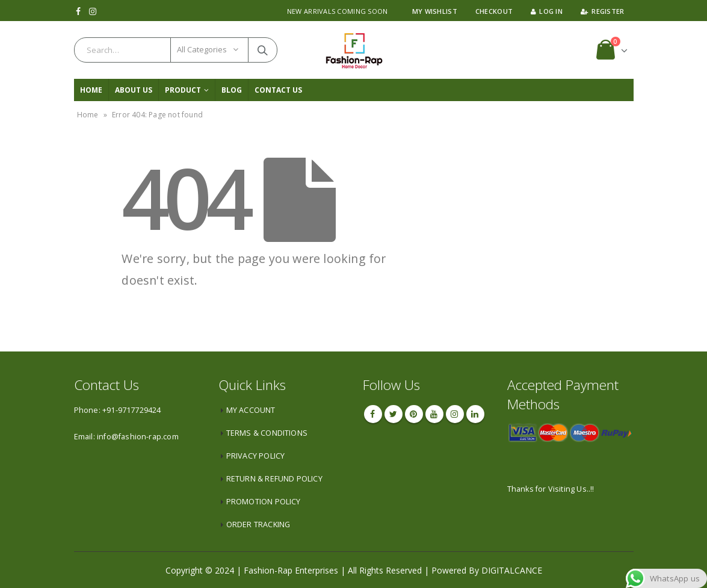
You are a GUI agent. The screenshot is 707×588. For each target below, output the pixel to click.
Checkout (494, 11)
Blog (232, 90)
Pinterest (414, 414)
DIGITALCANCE (512, 570)
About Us (134, 90)
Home (91, 90)
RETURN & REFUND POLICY (274, 479)
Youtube (434, 414)
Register (602, 11)
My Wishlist (435, 11)
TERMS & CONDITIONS (267, 433)
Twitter (394, 414)
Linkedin (475, 414)
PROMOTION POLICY (264, 502)
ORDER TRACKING (258, 525)
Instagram (455, 414)
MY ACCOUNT (251, 410)
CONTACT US (278, 90)
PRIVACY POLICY (256, 456)
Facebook (373, 414)
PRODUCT (183, 90)
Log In (547, 11)
